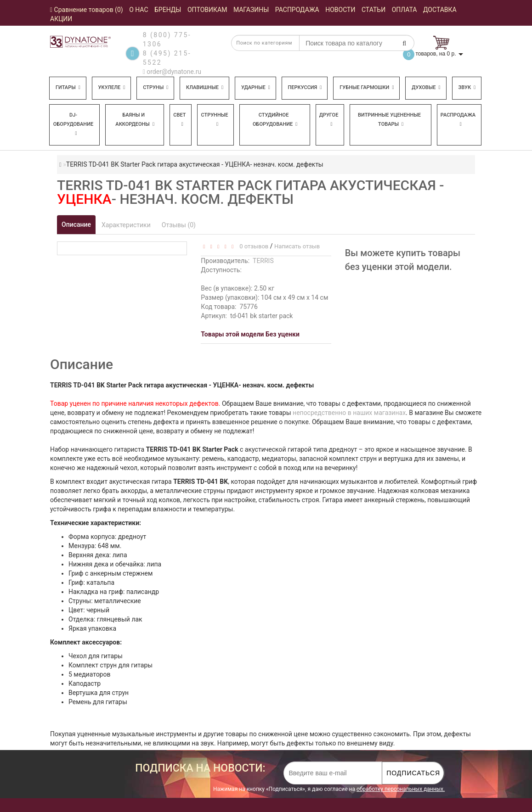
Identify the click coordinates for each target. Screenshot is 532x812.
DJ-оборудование (73, 124)
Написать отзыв (297, 246)
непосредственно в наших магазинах (349, 413)
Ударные (256, 87)
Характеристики (126, 225)
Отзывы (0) (179, 225)
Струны (156, 87)
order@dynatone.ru (172, 72)
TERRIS (263, 261)
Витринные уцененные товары (389, 120)
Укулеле (112, 87)
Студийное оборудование (275, 120)
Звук (467, 87)
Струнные (214, 119)
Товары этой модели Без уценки (250, 334)
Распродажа (458, 119)
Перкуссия (305, 87)
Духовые (426, 87)
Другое (329, 119)
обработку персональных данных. (401, 789)
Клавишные (205, 87)
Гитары (68, 87)
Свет (179, 119)
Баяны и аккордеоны (135, 120)
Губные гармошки (367, 87)
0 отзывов (252, 246)
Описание (76, 224)
